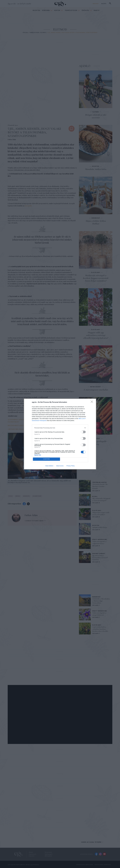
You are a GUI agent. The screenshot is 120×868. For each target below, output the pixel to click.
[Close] (92, 402)
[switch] (83, 432)
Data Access (60, 466)
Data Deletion (49, 466)
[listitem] (60, 428)
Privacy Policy (71, 466)
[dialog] (60, 434)
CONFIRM (46, 459)
